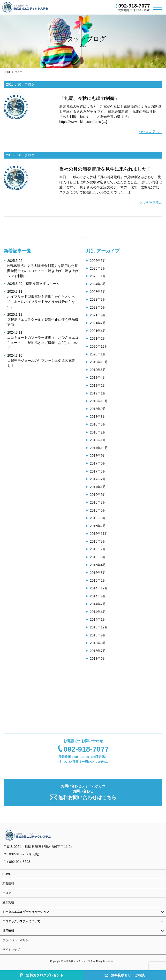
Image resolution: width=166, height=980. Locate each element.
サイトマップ (11, 950)
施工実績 (8, 902)
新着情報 (8, 884)
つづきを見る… (151, 132)
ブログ (18, 72)
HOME (7, 72)
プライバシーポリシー (17, 940)
